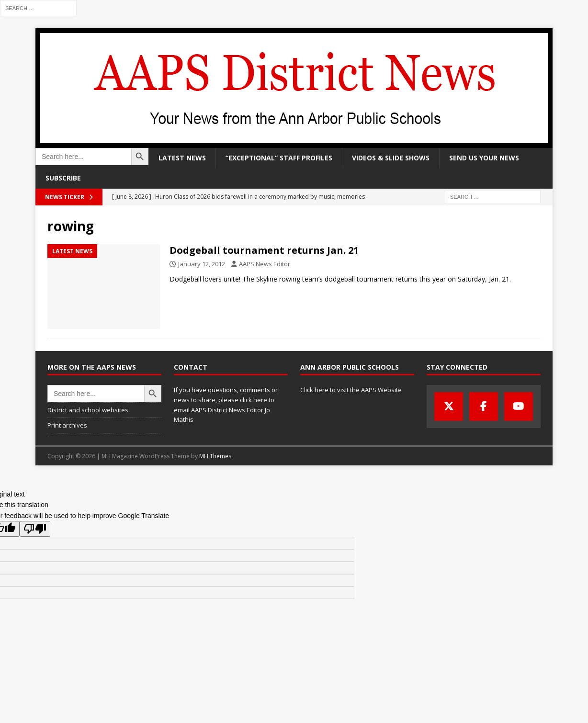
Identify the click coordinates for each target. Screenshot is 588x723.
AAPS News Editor (265, 264)
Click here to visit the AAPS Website (351, 390)
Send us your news (484, 158)
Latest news (182, 158)
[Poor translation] (35, 529)
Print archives (67, 425)
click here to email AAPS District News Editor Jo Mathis (224, 410)
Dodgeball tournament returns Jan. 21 (264, 250)
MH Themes (215, 456)
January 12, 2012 (202, 264)
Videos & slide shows (391, 158)
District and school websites (88, 410)
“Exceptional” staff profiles (279, 158)
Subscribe (63, 178)
